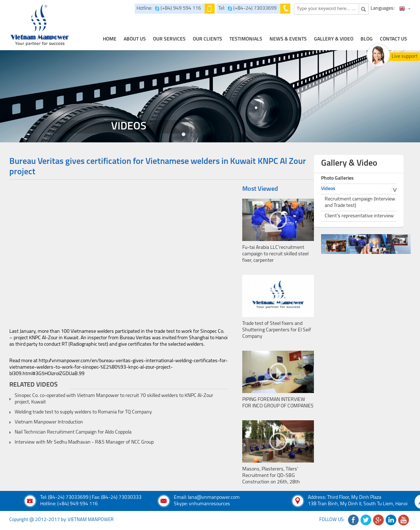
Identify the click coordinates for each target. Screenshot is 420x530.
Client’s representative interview (359, 216)
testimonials (246, 39)
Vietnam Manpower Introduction (49, 422)
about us (135, 39)
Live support (405, 56)
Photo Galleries (337, 178)
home (110, 39)
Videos (328, 189)
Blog (367, 39)
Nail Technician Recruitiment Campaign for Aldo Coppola (73, 432)
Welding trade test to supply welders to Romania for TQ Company (83, 412)
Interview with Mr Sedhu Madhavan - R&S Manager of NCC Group (84, 442)
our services (169, 39)
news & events (288, 39)
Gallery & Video (334, 39)
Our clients (207, 39)
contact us (393, 39)
